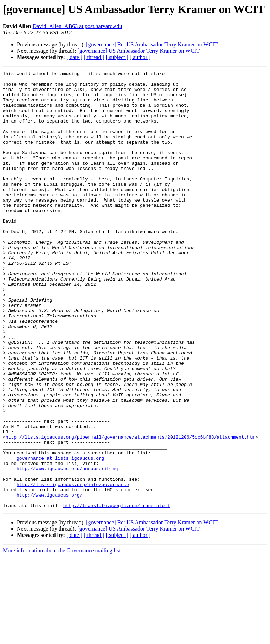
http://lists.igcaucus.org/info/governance (73, 567)
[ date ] (74, 57)
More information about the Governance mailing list (62, 638)
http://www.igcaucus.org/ (49, 580)
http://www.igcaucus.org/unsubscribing (67, 548)
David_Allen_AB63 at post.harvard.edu (77, 26)
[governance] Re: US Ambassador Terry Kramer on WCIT (152, 44)
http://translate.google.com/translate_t (117, 593)
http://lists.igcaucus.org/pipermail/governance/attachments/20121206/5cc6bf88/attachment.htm (130, 511)
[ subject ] (117, 57)
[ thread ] (94, 57)
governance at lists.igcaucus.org (60, 536)
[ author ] (140, 57)
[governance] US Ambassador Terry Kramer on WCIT (139, 51)
